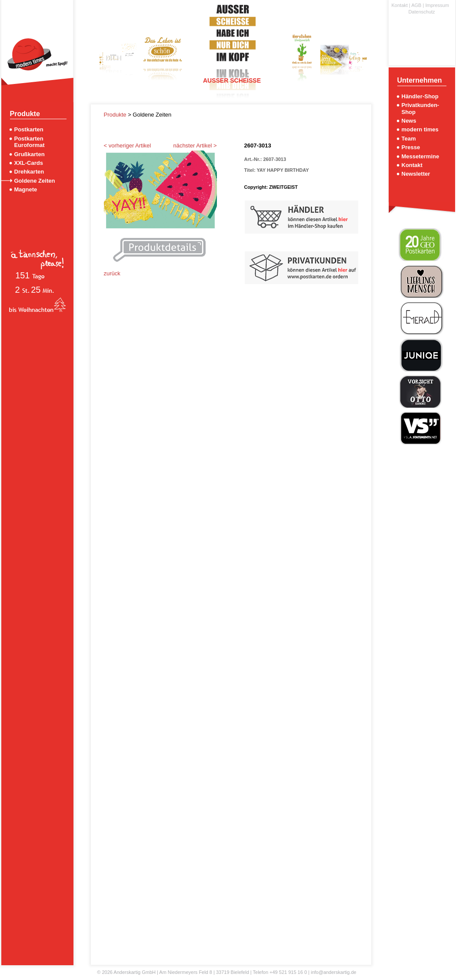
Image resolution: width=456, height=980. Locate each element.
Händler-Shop (420, 96)
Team (409, 139)
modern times (420, 129)
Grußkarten (30, 154)
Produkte (116, 115)
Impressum (437, 5)
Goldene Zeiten (35, 181)
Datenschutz (421, 12)
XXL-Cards (29, 163)
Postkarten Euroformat (30, 142)
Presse (411, 147)
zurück (112, 273)
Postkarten (29, 129)
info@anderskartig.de (334, 972)
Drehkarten (29, 172)
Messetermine (421, 156)
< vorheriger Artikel (128, 145)
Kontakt (400, 5)
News (409, 121)
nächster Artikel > (195, 145)
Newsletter (416, 174)
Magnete (26, 189)
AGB (416, 5)
